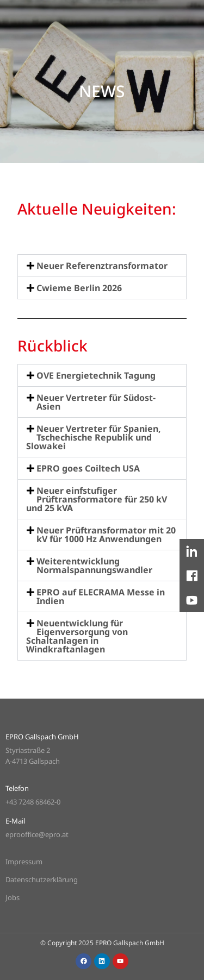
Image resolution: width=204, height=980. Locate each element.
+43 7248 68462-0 (33, 802)
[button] (102, 266)
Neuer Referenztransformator (102, 266)
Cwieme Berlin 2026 (79, 288)
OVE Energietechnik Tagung (96, 375)
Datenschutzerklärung (42, 880)
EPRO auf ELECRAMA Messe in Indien (101, 596)
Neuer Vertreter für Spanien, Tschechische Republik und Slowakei (94, 437)
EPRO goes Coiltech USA (88, 468)
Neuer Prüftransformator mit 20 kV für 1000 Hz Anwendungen (106, 535)
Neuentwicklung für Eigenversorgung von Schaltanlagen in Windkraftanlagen (77, 636)
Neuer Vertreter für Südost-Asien (96, 402)
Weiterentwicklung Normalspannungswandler (94, 566)
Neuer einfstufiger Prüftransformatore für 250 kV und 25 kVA (97, 499)
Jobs (13, 897)
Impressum (24, 862)
